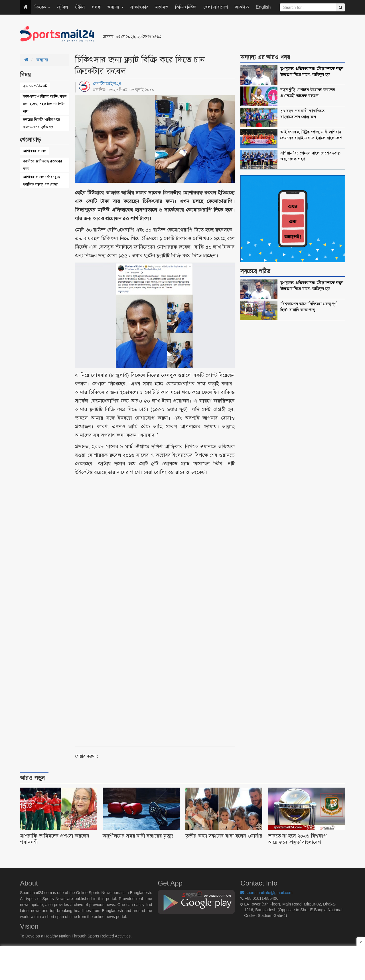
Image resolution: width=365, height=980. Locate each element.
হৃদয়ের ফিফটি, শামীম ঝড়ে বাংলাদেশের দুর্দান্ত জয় (41, 123)
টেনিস (80, 7)
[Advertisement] (252, 34)
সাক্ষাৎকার (139, 7)
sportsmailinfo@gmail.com (266, 893)
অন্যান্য (115, 7)
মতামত (162, 7)
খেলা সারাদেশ (215, 7)
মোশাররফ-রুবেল (35, 151)
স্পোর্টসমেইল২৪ (107, 83)
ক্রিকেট (42, 7)
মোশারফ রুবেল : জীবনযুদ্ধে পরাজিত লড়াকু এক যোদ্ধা (42, 181)
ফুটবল (63, 7)
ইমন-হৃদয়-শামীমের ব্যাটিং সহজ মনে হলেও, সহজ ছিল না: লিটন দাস (45, 104)
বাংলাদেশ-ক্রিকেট (35, 86)
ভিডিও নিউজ (186, 7)
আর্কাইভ (242, 7)
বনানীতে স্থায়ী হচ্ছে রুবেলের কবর (42, 165)
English (263, 7)
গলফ (96, 7)
